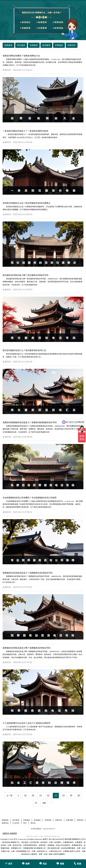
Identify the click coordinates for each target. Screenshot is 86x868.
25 (71, 796)
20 (33, 796)
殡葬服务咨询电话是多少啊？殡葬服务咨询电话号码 (26, 648)
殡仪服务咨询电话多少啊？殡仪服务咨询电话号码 (25, 275)
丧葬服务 (27, 820)
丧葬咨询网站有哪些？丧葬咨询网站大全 (21, 56)
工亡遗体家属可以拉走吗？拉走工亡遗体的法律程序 (26, 723)
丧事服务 (48, 820)
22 (48, 796)
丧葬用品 (80, 820)
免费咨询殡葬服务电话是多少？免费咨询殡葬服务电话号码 (30, 422)
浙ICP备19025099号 (56, 839)
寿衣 (25, 823)
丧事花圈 (69, 820)
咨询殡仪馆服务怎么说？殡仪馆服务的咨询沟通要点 (26, 203)
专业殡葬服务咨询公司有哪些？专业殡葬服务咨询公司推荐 (30, 498)
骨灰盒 (33, 823)
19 (25, 796)
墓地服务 (37, 820)
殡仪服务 (16, 820)
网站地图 (68, 839)
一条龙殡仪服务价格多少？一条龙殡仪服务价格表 (25, 131)
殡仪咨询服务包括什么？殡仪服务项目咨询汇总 (24, 350)
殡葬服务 (5, 820)
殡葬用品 (5, 823)
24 (63, 796)
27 (36, 803)
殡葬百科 (59, 820)
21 (41, 796)
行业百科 (16, 823)
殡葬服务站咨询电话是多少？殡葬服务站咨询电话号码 (28, 573)
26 (79, 796)
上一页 (9, 796)
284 (44, 803)
